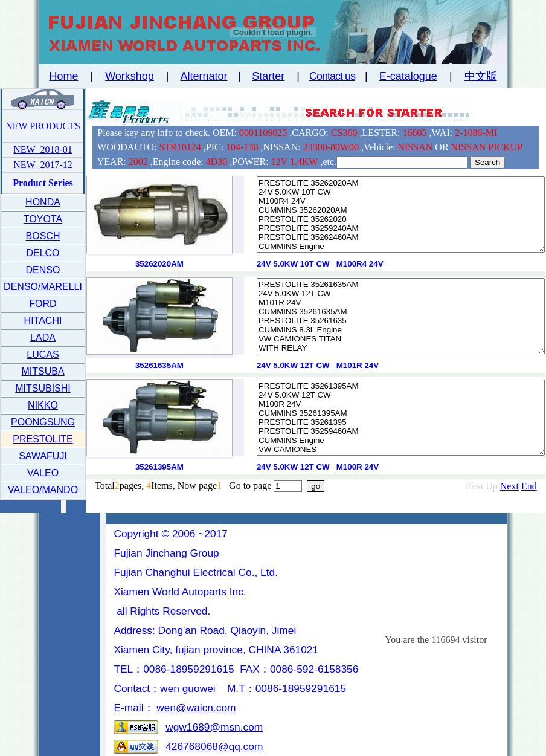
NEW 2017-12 (43, 165)
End (529, 486)
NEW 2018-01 (43, 150)
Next (509, 486)
